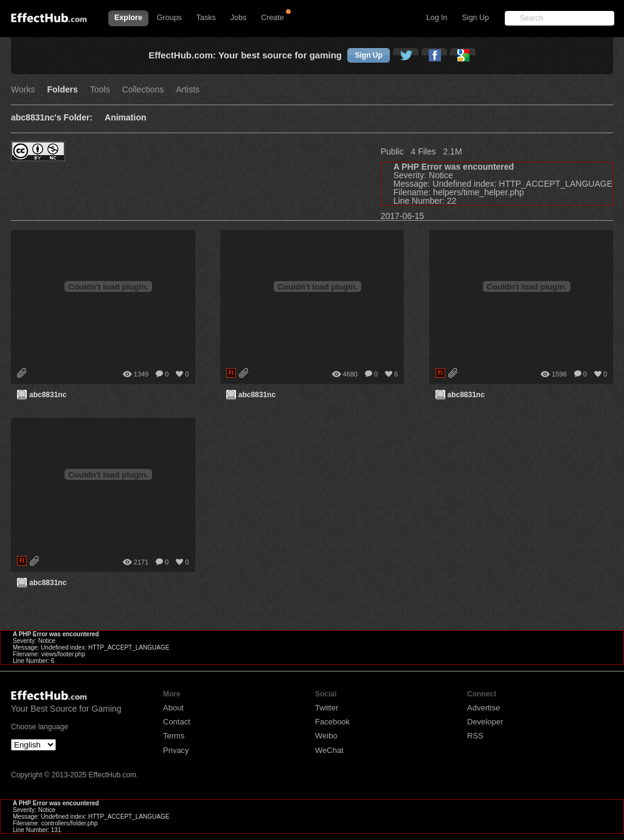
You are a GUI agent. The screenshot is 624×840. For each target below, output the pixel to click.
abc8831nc (48, 395)
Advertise (484, 708)
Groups (169, 18)
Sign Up (476, 18)
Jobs (238, 18)
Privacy (176, 750)
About (173, 708)
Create (272, 18)
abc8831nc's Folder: (52, 118)
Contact (177, 722)
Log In (437, 18)
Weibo (326, 736)
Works (23, 90)
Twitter (327, 708)
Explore (128, 18)
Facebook (332, 722)
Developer (485, 722)
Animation (125, 118)
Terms (174, 736)
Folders (62, 90)
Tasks (206, 18)
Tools (100, 90)
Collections (143, 90)
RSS (475, 736)
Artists (188, 90)
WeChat (329, 750)
